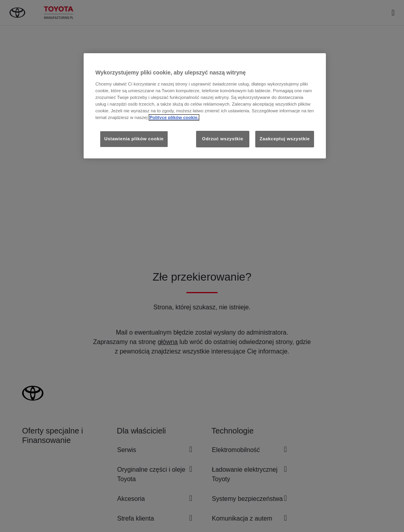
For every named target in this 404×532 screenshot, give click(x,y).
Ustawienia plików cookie (134, 139)
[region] (205, 106)
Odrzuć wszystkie (223, 139)
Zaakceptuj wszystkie (285, 139)
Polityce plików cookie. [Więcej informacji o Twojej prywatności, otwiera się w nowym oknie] (174, 117)
